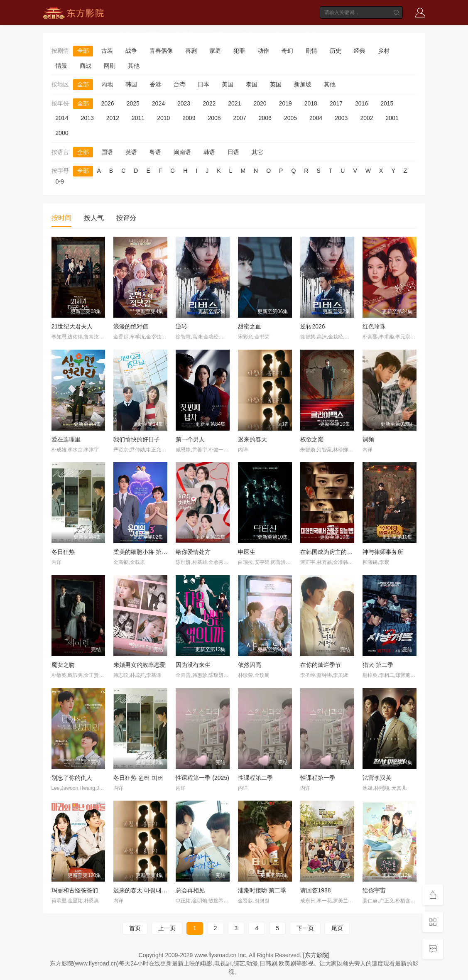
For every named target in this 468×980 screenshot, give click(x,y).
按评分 (126, 218)
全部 (83, 51)
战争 (131, 51)
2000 (62, 133)
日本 (203, 84)
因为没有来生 (193, 665)
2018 (311, 103)
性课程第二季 (255, 778)
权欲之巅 (312, 439)
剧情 (311, 51)
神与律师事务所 (383, 552)
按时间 (61, 218)
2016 (361, 103)
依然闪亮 (250, 665)
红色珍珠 (374, 326)
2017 (336, 103)
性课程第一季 (318, 778)
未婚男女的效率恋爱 (140, 665)
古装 (107, 51)
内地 (107, 84)
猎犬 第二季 (378, 665)
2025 (133, 103)
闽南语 (182, 152)
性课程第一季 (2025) (202, 778)
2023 (184, 103)
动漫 (247, 34)
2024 (158, 103)
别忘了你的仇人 (72, 778)
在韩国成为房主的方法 (329, 552)
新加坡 (303, 84)
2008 (214, 118)
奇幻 (287, 51)
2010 (163, 118)
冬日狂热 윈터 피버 (138, 778)
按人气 (94, 218)
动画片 (279, 34)
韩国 (131, 84)
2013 (87, 118)
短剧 (311, 34)
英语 (131, 152)
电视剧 (185, 34)
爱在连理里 (66, 439)
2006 (265, 118)
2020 (260, 103)
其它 (257, 152)
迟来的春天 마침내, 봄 (142, 890)
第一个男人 (190, 439)
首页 (124, 34)
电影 (153, 34)
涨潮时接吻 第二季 (262, 890)
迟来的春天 (252, 439)
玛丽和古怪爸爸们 (75, 890)
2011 (138, 118)
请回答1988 (315, 890)
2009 (189, 118)
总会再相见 (190, 890)
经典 (360, 51)
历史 (336, 51)
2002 (366, 118)
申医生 (247, 552)
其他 (134, 66)
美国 (228, 84)
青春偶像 (161, 51)
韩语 (209, 152)
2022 (209, 103)
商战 (86, 66)
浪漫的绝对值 (131, 326)
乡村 (384, 51)
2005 (290, 118)
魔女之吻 (63, 665)
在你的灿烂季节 (321, 665)
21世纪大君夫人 (72, 326)
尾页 (337, 928)
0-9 (60, 181)
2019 (285, 103)
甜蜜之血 (250, 326)
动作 (263, 51)
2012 (113, 118)
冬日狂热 (63, 552)
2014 (62, 118)
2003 (341, 118)
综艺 (218, 34)
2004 (316, 118)
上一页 (167, 928)
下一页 (305, 928)
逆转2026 (312, 326)
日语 (233, 152)
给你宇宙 (374, 890)
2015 (387, 103)
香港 (155, 84)
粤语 (155, 152)
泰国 (252, 84)
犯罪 (239, 51)
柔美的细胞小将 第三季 (143, 552)
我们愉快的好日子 (137, 439)
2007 (240, 118)
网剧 (110, 66)
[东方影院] (316, 955)
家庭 (215, 51)
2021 (234, 103)
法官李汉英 (377, 778)
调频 (368, 439)
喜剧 (191, 51)
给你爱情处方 (193, 552)
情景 (61, 66)
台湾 (179, 84)
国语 (107, 152)
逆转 (181, 326)
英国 (276, 84)
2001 (392, 118)
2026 (108, 103)
